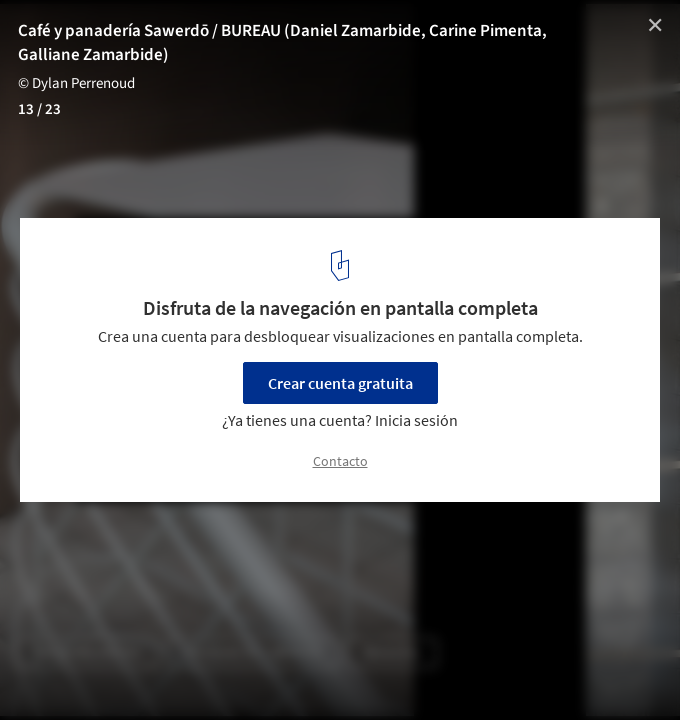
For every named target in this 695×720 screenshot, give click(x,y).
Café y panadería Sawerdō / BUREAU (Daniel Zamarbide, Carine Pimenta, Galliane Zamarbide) (282, 43)
